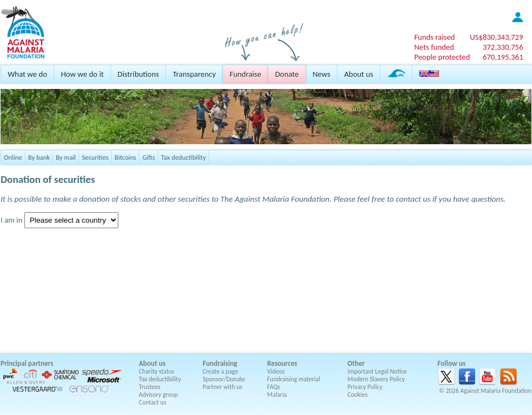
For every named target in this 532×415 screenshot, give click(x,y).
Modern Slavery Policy (376, 379)
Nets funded (434, 47)
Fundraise (245, 74)
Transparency (194, 74)
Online (13, 157)
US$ (497, 37)
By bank (39, 157)
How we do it (82, 74)
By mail (66, 157)
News (321, 74)
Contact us (152, 402)
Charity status (157, 371)
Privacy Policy (365, 387)
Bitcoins (125, 157)
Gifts (148, 157)
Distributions (139, 74)
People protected (442, 57)
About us (358, 74)
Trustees (150, 387)
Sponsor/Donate (224, 379)
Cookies (358, 395)
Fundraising (220, 363)
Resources (282, 363)
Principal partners (27, 363)
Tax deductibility (183, 157)
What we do (27, 74)
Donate (287, 74)
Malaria (277, 395)
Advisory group (158, 395)
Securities (95, 157)
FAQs (274, 387)
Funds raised (435, 37)
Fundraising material (294, 379)
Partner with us (223, 387)
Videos (276, 371)
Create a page (221, 371)
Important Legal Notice (377, 371)
